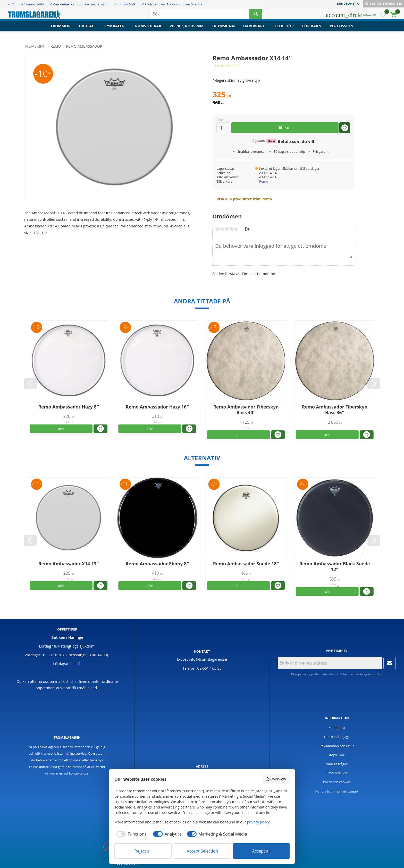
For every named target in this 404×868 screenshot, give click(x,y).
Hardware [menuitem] (254, 30)
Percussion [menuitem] (342, 30)
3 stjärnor (227, 229)
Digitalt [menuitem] (87, 30)
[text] (283, 95)
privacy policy (258, 822)
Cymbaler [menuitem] (115, 30)
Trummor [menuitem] (61, 30)
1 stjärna (217, 229)
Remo (264, 181)
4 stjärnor (231, 229)
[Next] (374, 384)
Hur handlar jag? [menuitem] (337, 737)
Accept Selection (203, 851)
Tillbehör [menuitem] (284, 30)
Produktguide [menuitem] (337, 773)
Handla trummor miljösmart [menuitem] (337, 791)
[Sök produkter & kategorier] (199, 15)
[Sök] (256, 15)
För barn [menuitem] (312, 30)
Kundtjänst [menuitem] (346, 3)
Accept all (261, 851)
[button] (383, 17)
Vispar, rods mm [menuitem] (187, 30)
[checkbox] (131, 834)
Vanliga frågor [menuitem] (337, 764)
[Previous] (30, 384)
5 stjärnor (236, 229)
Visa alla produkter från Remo (244, 199)
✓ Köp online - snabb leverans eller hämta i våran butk (93, 4)
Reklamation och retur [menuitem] (337, 746)
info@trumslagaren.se (208, 659)
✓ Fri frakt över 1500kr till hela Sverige (172, 4)
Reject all (143, 851)
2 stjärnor (222, 229)
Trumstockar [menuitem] (147, 30)
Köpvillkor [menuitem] (337, 755)
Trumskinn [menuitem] (223, 30)
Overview (276, 779)
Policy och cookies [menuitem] (337, 782)
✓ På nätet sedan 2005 (26, 4)
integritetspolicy (371, 674)
